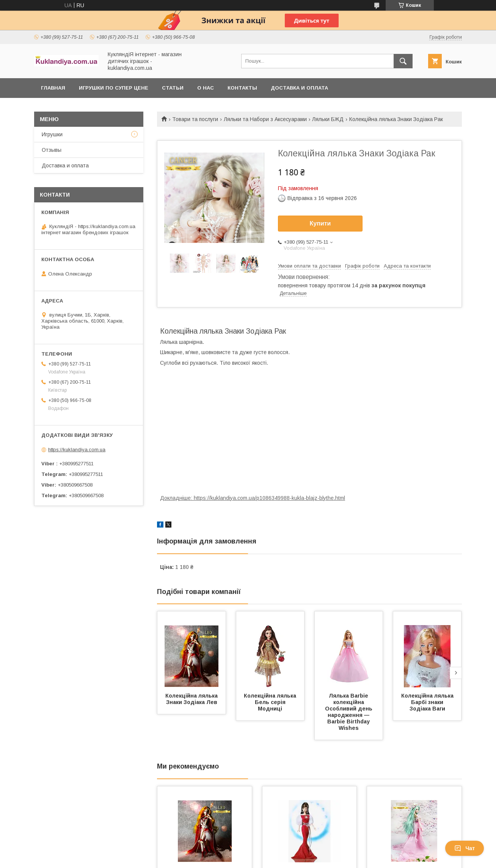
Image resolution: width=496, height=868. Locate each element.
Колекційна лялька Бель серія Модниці (271, 702)
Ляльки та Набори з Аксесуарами (265, 119)
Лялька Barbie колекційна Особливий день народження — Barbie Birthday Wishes (349, 712)
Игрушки (52, 134)
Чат (465, 848)
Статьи (173, 88)
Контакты (242, 88)
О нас (206, 88)
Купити (320, 223)
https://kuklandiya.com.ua (77, 450)
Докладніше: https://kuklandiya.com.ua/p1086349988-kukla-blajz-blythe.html (253, 498)
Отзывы (52, 150)
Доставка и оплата (299, 88)
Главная (53, 88)
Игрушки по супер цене (114, 88)
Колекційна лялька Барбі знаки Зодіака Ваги (428, 702)
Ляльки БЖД (328, 119)
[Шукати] (403, 61)
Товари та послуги (195, 119)
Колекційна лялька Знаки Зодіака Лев (192, 699)
